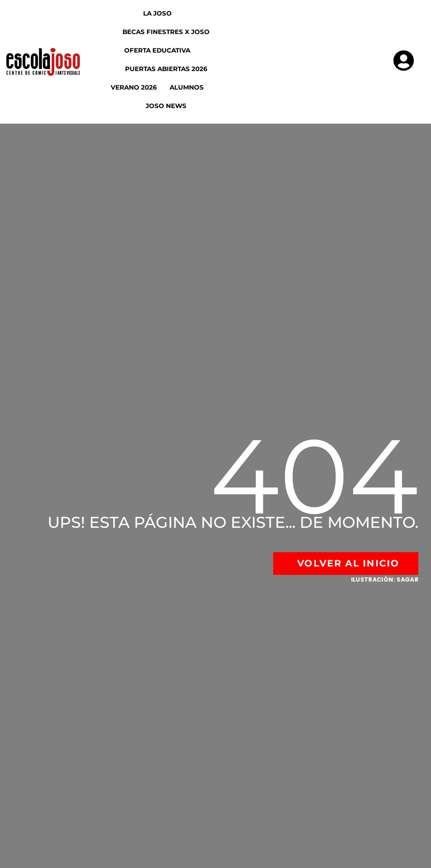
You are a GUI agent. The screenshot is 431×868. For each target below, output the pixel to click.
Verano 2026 (134, 87)
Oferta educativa (165, 50)
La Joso (165, 13)
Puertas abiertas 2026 (166, 69)
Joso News (166, 106)
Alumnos (194, 87)
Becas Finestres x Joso (166, 32)
